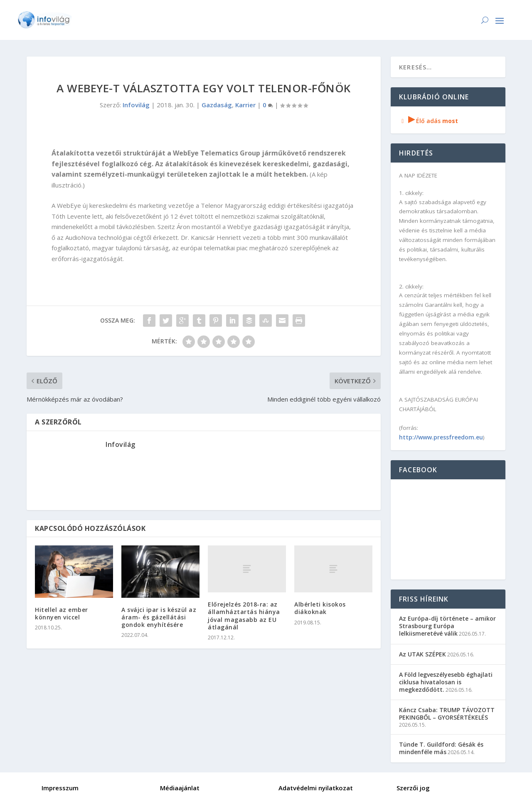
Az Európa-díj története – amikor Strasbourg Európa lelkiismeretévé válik (447, 626)
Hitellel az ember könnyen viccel (62, 613)
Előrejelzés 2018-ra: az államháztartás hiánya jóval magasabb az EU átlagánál (244, 616)
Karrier (245, 105)
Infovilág (136, 105)
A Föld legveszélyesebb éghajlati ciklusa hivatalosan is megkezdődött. (446, 682)
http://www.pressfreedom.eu (441, 437)
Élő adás (429, 121)
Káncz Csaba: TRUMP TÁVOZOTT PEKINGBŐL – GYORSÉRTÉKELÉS (447, 714)
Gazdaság (217, 105)
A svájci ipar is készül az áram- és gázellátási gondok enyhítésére (159, 617)
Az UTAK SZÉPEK (422, 654)
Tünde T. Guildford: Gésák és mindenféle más (441, 748)
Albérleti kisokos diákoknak (320, 608)
